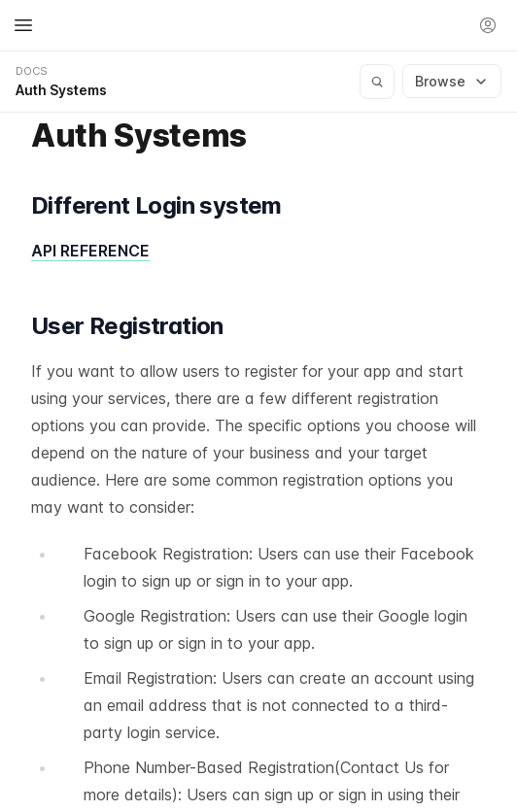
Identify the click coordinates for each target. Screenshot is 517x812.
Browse (452, 81)
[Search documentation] (377, 82)
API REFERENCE (90, 251)
